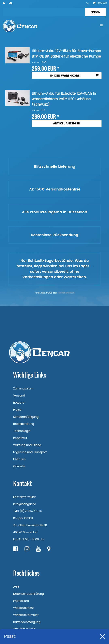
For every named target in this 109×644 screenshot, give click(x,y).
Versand (19, 396)
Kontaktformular (24, 497)
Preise (17, 410)
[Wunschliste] (88, 3)
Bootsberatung (24, 424)
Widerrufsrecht (24, 608)
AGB (16, 587)
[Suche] (95, 12)
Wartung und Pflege (27, 445)
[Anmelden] (4, 3)
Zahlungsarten (23, 389)
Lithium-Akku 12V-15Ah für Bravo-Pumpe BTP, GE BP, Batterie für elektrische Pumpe (66, 54)
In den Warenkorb (74, 76)
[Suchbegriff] (44, 12)
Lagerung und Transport (30, 452)
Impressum (21, 601)
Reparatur (20, 438)
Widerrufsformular (26, 615)
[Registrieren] (11, 3)
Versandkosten (66, 293)
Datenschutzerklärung (28, 594)
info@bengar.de (25, 504)
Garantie (19, 466)
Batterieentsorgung (27, 622)
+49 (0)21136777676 (28, 511)
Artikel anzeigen (67, 124)
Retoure (19, 403)
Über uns (19, 459)
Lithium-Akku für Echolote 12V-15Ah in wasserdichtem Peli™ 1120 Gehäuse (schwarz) (64, 99)
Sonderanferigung (26, 417)
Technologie (22, 431)
